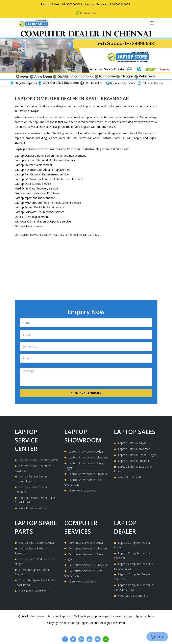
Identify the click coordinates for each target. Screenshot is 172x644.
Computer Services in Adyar (86, 543)
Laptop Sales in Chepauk (134, 461)
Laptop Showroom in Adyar (86, 451)
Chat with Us (86, 13)
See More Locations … (34, 508)
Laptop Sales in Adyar (132, 443)
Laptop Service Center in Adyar (39, 460)
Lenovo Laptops (122, 616)
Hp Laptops (101, 616)
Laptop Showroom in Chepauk (88, 474)
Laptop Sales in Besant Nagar (137, 455)
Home (40, 616)
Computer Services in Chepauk (88, 565)
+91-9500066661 (71, 4)
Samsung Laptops (59, 616)
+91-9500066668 (119, 4)
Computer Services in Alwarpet (88, 548)
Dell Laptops (82, 616)
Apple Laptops (145, 616)
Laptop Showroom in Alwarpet (88, 457)
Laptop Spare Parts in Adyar (37, 543)
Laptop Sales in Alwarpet (134, 449)
